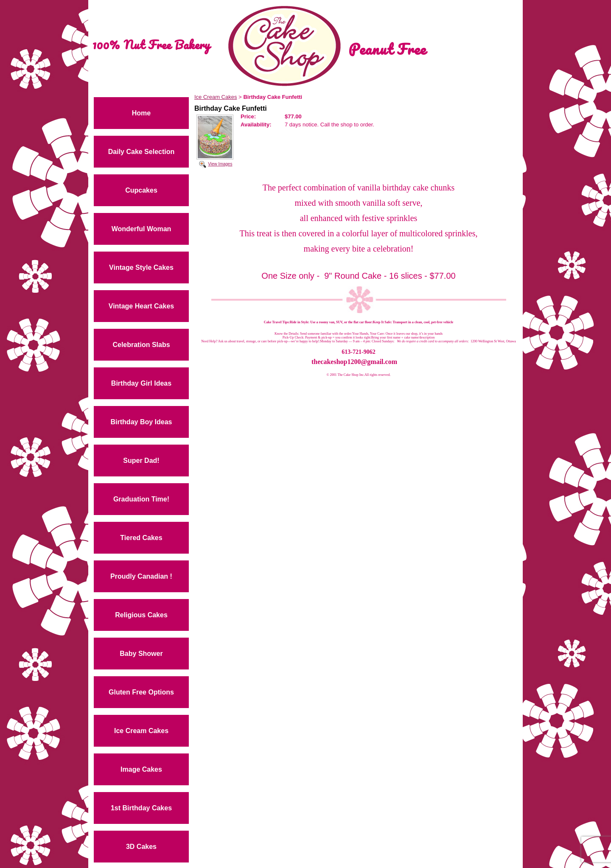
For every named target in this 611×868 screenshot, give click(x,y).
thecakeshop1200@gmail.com (354, 362)
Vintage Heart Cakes (141, 306)
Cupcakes (141, 190)
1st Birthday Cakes (141, 808)
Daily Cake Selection (142, 152)
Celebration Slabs (141, 345)
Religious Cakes (141, 615)
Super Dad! (141, 461)
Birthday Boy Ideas (142, 422)
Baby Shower (141, 654)
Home (141, 113)
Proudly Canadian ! (141, 576)
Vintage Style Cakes (141, 267)
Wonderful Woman (142, 229)
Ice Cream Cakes (141, 731)
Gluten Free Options (141, 692)
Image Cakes (141, 769)
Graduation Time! (141, 499)
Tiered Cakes (141, 538)
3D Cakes (141, 847)
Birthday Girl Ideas (141, 383)
